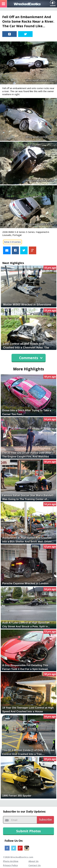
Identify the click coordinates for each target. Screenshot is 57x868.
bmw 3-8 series (13, 242)
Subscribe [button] (45, 820)
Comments (31, 358)
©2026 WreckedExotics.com (18, 857)
